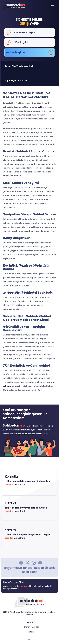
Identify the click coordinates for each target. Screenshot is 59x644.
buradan (9, 484)
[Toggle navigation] (53, 6)
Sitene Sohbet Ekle (31, 627)
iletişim (31, 632)
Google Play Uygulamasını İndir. (19, 66)
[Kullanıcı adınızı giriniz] (34, 32)
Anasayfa (31, 622)
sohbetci (42, 107)
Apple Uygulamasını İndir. (16, 80)
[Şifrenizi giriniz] (34, 42)
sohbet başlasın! (29, 52)
